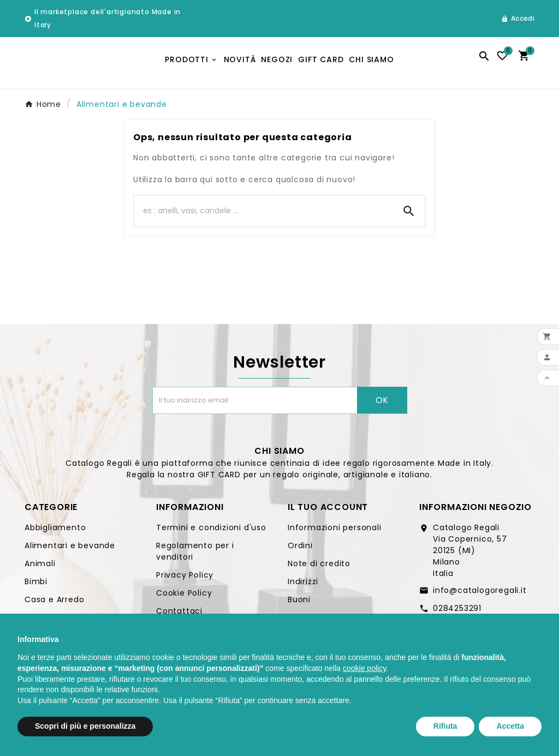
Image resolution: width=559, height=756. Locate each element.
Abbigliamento (55, 531)
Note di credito (319, 567)
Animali (40, 567)
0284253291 (457, 612)
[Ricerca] (264, 215)
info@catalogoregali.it (480, 594)
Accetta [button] (510, 726)
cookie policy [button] (364, 668)
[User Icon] (518, 19)
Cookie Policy (184, 597)
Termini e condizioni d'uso (211, 531)
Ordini (300, 549)
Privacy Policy (185, 579)
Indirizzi (303, 585)
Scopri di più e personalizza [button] (85, 726)
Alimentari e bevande (70, 549)
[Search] (409, 215)
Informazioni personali (335, 531)
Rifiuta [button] (445, 726)
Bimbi (36, 585)
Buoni (299, 603)
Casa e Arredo (54, 603)
